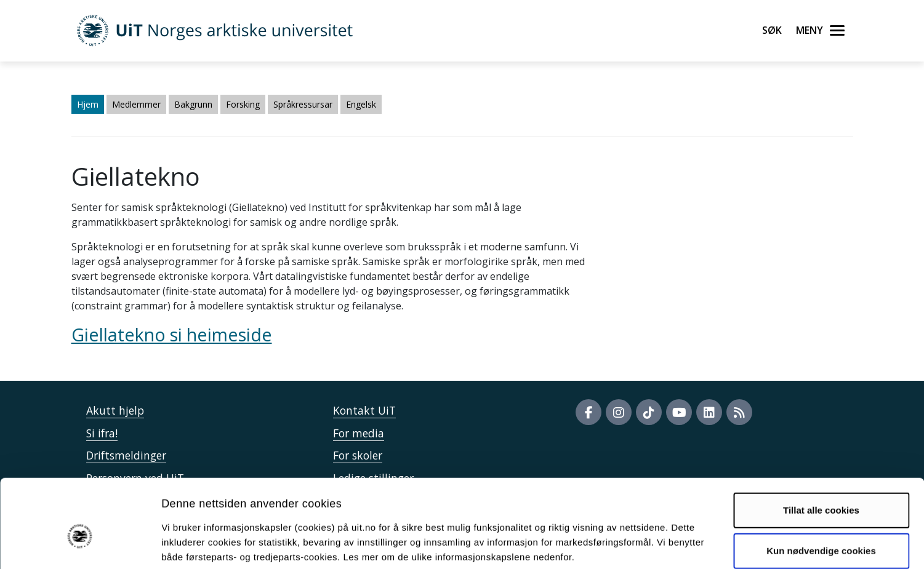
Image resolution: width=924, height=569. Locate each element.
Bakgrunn (193, 104)
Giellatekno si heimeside (172, 334)
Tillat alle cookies (821, 448)
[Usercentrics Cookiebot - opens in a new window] (80, 545)
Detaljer (656, 545)
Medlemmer (136, 104)
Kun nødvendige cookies (821, 488)
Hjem (88, 104)
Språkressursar (303, 104)
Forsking (243, 104)
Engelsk (361, 104)
